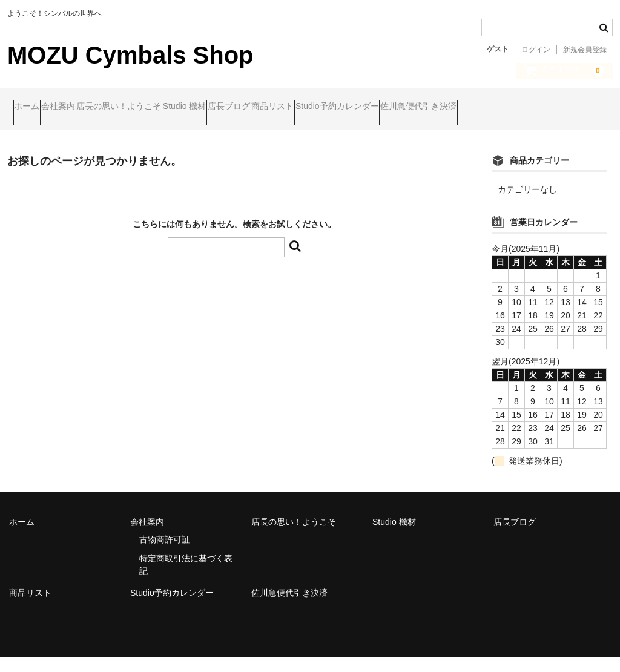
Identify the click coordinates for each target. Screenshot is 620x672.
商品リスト (395, 107)
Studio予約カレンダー (483, 107)
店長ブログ (328, 107)
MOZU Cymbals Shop (130, 55)
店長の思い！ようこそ (171, 107)
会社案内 (87, 107)
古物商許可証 (165, 555)
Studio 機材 (260, 107)
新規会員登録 (585, 50)
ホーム (33, 107)
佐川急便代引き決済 (58, 133)
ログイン (536, 50)
